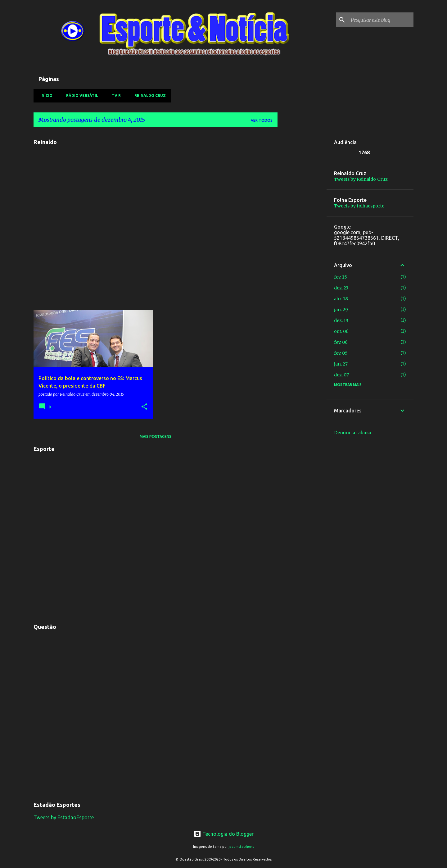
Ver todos (262, 120)
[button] (144, 407)
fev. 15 (341, 277)
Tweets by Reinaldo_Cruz (361, 179)
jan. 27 (341, 364)
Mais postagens (156, 436)
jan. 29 (341, 310)
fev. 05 (341, 353)
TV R (114, 95)
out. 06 (341, 331)
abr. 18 (341, 299)
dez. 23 (341, 288)
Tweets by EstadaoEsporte (64, 817)
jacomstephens (241, 847)
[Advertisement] (302, 225)
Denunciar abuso (353, 433)
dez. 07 (341, 375)
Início (45, 95)
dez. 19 (341, 320)
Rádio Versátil (80, 95)
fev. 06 (341, 342)
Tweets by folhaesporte (359, 206)
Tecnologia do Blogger (224, 834)
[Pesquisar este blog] (381, 20)
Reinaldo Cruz (148, 95)
